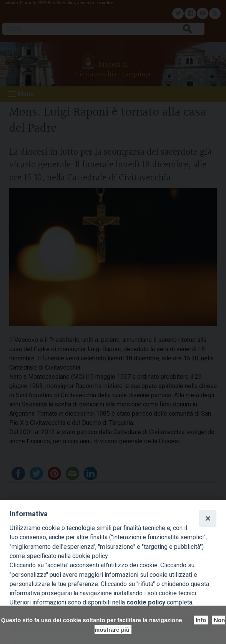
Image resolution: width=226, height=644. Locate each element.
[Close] (208, 518)
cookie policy (146, 602)
